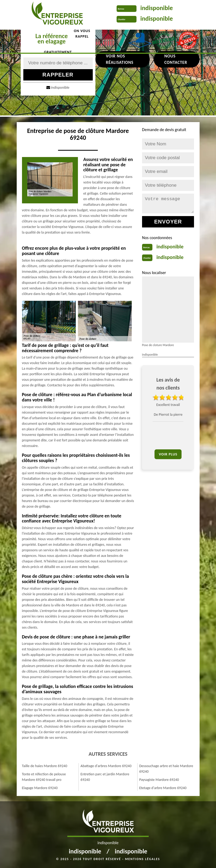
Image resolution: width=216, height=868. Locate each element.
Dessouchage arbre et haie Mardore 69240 (166, 769)
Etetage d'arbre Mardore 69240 (163, 788)
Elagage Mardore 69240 (40, 788)
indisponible (157, 8)
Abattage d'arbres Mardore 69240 (106, 766)
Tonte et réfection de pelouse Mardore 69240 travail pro (44, 777)
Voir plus (168, 454)
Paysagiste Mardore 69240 (159, 780)
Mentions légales (143, 859)
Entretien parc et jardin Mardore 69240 (105, 777)
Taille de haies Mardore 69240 (45, 766)
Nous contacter (176, 59)
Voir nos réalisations (120, 59)
